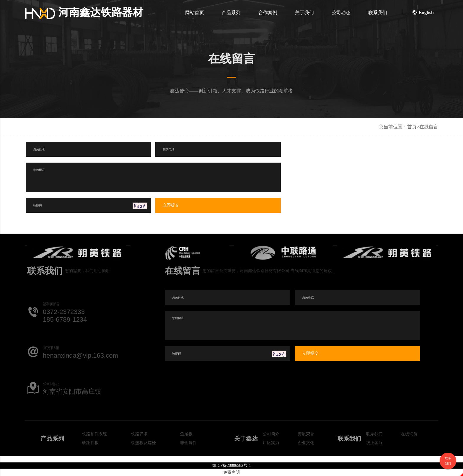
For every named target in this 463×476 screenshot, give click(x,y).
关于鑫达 (246, 439)
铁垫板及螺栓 (144, 443)
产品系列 (231, 13)
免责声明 (231, 472)
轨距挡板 (90, 443)
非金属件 (188, 443)
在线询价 (409, 434)
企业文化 (306, 443)
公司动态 (341, 13)
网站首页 (195, 13)
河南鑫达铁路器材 (84, 12)
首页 (412, 127)
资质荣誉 (306, 434)
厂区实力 (271, 443)
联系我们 (378, 13)
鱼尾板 (186, 434)
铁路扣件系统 (94, 434)
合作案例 (268, 13)
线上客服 (374, 443)
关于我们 (304, 13)
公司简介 (271, 434)
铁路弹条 (139, 434)
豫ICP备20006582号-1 (231, 466)
